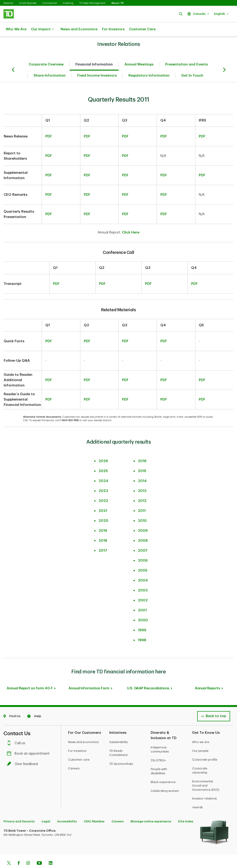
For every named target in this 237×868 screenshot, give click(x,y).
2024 (103, 469)
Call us (17, 732)
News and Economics (79, 29)
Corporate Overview (46, 53)
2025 (103, 459)
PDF (49, 125)
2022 (103, 489)
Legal (46, 810)
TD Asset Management (92, 3)
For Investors (113, 29)
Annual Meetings (139, 53)
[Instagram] (28, 852)
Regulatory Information (149, 64)
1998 (142, 629)
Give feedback (24, 752)
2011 (142, 499)
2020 (103, 509)
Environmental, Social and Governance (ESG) (206, 774)
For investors (77, 739)
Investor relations (204, 787)
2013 (142, 479)
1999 (142, 619)
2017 (103, 539)
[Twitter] (9, 852)
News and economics (83, 730)
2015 (142, 459)
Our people (200, 739)
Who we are (201, 730)
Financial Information (94, 53)
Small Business (28, 3)
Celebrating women (165, 779)
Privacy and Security (19, 810)
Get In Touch (192, 64)
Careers (74, 757)
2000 (143, 609)
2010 (142, 509)
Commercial (50, 3)
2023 (103, 479)
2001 (142, 599)
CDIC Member (94, 810)
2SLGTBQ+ (158, 749)
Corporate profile (205, 748)
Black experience (163, 770)
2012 (142, 489)
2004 (143, 569)
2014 (142, 469)
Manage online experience (151, 810)
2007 (143, 539)
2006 (143, 549)
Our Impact (42, 29)
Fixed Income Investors (97, 64)
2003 (143, 579)
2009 (143, 519)
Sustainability (119, 730)
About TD (118, 3)
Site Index (186, 810)
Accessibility (67, 810)
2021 (103, 499)
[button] (181, 14)
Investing (68, 3)
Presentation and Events (187, 53)
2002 (143, 589)
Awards (197, 796)
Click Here (131, 221)
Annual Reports (207, 677)
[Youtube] (39, 852)
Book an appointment (29, 742)
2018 (103, 529)
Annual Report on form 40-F (30, 677)
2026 (103, 450)
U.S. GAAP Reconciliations (148, 677)
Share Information (50, 64)
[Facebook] (19, 852)
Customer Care (142, 29)
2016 (142, 450)
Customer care (79, 748)
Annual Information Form (89, 677)
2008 (143, 529)
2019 (103, 519)
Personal (8, 3)
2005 (143, 559)
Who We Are (16, 29)
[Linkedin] (51, 852)
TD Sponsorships (121, 752)
